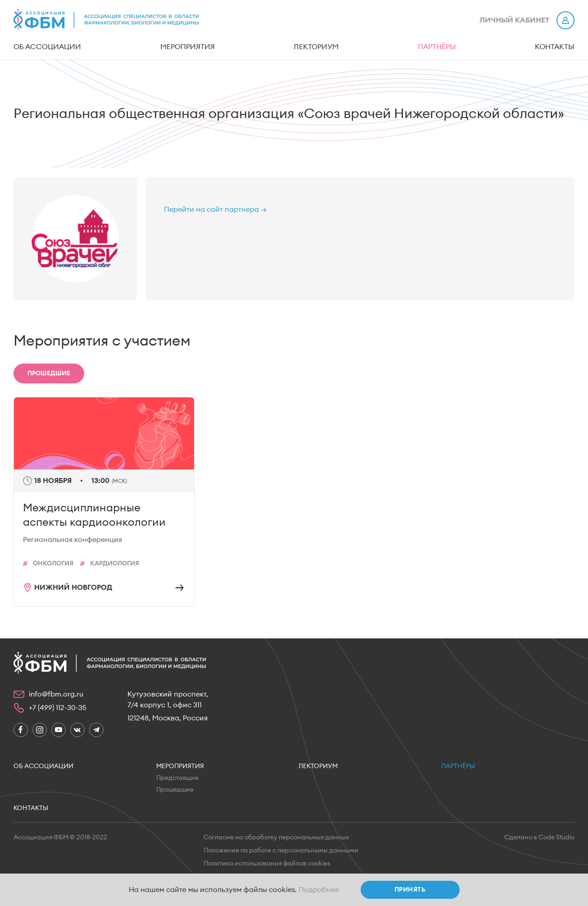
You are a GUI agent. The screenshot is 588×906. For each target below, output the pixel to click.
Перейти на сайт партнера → (215, 209)
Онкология (53, 564)
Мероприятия (188, 47)
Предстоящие (177, 778)
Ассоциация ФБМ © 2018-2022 (60, 838)
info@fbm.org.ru (56, 694)
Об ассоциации (47, 47)
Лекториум (316, 47)
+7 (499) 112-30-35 (58, 708)
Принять (410, 890)
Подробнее (319, 890)
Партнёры (437, 47)
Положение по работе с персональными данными (281, 851)
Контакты (555, 47)
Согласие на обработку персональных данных (276, 838)
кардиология (115, 564)
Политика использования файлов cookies (267, 864)
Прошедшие (175, 790)
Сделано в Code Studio (539, 838)
